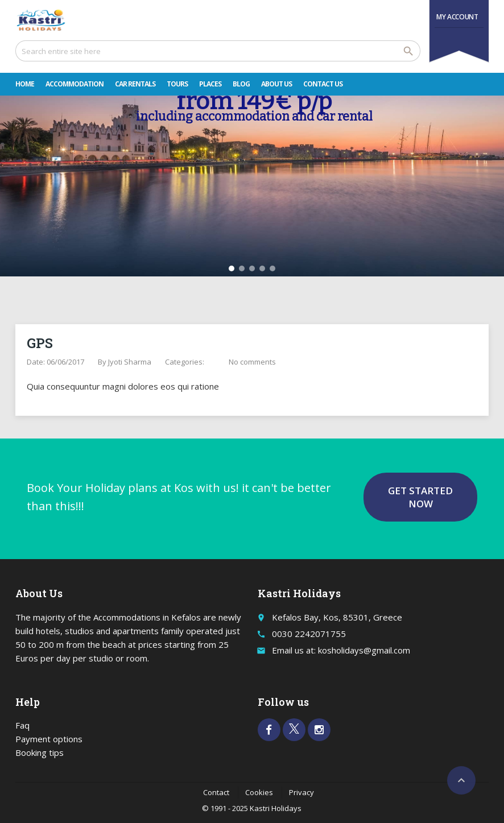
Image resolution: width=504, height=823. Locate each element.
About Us (276, 84)
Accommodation (75, 84)
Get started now (420, 497)
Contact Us (323, 84)
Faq (22, 725)
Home (25, 84)
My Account (457, 17)
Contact (216, 792)
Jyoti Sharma (130, 362)
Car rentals (135, 84)
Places (210, 84)
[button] (232, 268)
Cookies (259, 792)
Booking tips (40, 752)
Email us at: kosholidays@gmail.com (341, 650)
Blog (241, 84)
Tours (177, 84)
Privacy (301, 792)
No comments (252, 362)
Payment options (49, 739)
